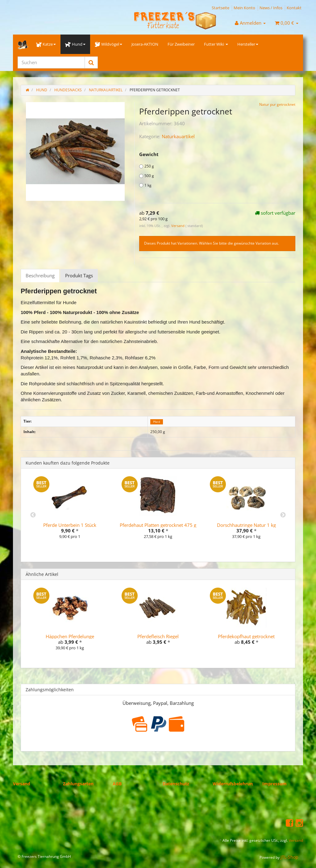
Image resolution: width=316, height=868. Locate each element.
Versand (178, 226)
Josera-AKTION (145, 44)
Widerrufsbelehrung (234, 784)
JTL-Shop (289, 857)
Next (283, 515)
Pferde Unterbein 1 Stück (70, 525)
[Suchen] (51, 62)
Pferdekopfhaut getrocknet (246, 636)
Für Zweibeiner (181, 44)
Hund (75, 44)
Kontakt (294, 8)
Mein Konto (244, 8)
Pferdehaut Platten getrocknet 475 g (158, 525)
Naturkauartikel (178, 136)
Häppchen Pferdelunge (70, 636)
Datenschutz (176, 784)
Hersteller (248, 44)
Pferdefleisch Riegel (158, 636)
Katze (46, 44)
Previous (33, 515)
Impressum (274, 784)
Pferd (157, 422)
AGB (117, 784)
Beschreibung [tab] (40, 275)
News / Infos (271, 8)
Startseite (220, 8)
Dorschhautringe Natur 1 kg (246, 525)
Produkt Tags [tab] (79, 275)
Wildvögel (108, 44)
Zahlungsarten (78, 784)
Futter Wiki (216, 44)
